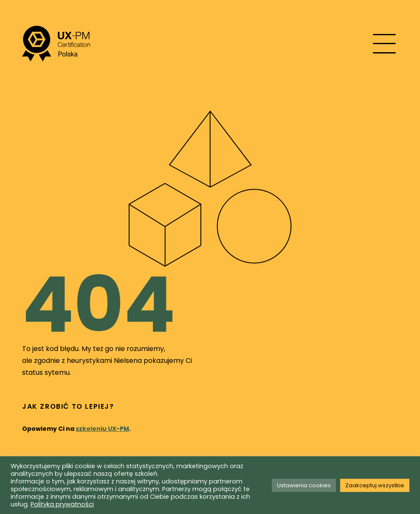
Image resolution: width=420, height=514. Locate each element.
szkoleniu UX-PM (102, 429)
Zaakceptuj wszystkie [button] (375, 485)
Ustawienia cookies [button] (304, 485)
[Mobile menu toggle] (384, 44)
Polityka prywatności (62, 504)
